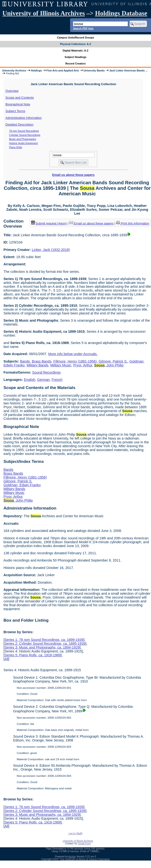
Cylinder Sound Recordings (25, 135)
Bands (25, 361)
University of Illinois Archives (44, 13)
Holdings (36, 70)
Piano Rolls (16, 147)
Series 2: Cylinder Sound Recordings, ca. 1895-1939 (45, 644)
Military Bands (37, 365)
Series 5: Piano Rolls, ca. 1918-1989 (33, 655)
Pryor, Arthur (83, 365)
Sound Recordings (46, 372)
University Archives (14, 70)
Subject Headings (75, 57)
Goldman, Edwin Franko (22, 485)
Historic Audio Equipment (23, 143)
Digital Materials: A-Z (75, 51)
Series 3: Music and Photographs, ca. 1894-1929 (42, 647)
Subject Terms (15, 111)
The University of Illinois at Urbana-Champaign (85, 859)
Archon (72, 857)
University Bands (94, 70)
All (6, 659)
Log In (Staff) (76, 833)
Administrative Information (24, 118)
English (30, 380)
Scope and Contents (20, 98)
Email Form (84, 844)
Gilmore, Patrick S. (113, 361)
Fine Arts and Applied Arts (63, 70)
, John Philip (109, 365)
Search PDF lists (83, 28)
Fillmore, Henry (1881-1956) (75, 361)
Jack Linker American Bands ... (128, 70)
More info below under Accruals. (73, 354)
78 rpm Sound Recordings (24, 131)
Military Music (61, 365)
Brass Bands (42, 361)
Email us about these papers (73, 175)
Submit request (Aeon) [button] (49, 223)
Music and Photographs (23, 139)
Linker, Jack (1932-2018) (51, 250)
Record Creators (75, 64)
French (57, 380)
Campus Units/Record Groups (75, 38)
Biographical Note (18, 104)
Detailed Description (20, 124)
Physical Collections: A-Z (75, 44)
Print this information (133, 223)
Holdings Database (121, 13)
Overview (12, 91)
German (43, 380)
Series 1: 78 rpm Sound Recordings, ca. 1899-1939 (44, 640)
